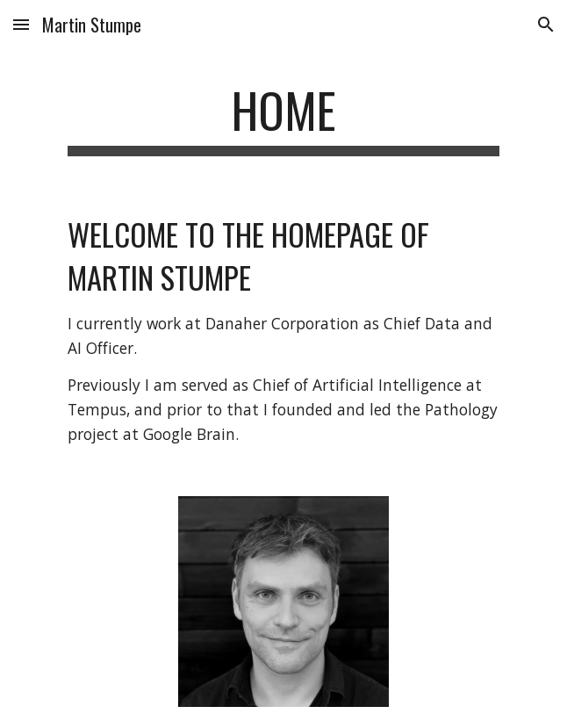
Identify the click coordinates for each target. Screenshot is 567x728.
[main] (283, 119)
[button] (21, 24)
